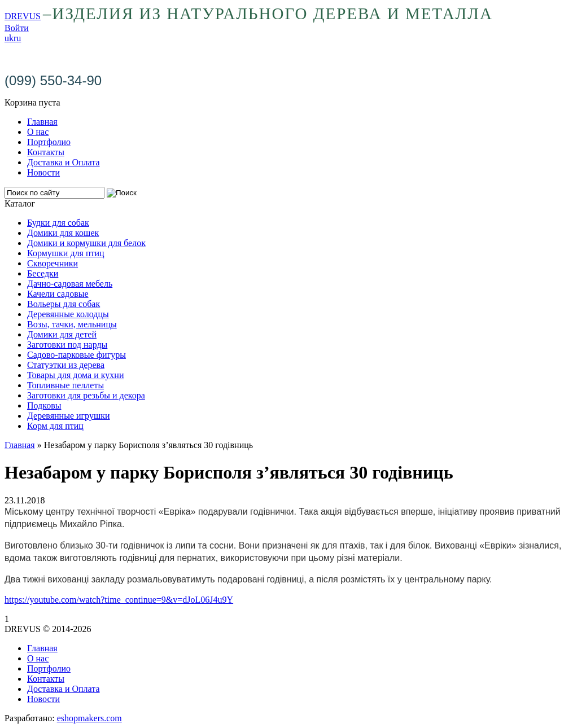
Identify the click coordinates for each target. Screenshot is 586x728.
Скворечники (53, 263)
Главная (42, 122)
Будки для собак (58, 223)
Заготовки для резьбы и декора (86, 395)
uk (9, 38)
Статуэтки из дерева (66, 365)
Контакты (46, 152)
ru (17, 38)
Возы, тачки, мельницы (72, 324)
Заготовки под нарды (67, 345)
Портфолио (49, 142)
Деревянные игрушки (69, 416)
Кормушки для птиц (66, 253)
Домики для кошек (63, 233)
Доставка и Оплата (64, 162)
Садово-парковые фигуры (76, 355)
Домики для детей (62, 334)
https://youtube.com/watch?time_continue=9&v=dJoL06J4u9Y (119, 600)
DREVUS (23, 16)
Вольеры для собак (64, 304)
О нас (38, 132)
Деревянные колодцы (68, 314)
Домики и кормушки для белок (86, 243)
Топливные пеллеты (65, 385)
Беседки (43, 273)
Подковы (44, 405)
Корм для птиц (55, 426)
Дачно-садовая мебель (70, 284)
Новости (43, 172)
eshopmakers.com (89, 718)
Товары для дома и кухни (75, 375)
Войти (17, 28)
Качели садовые (58, 294)
